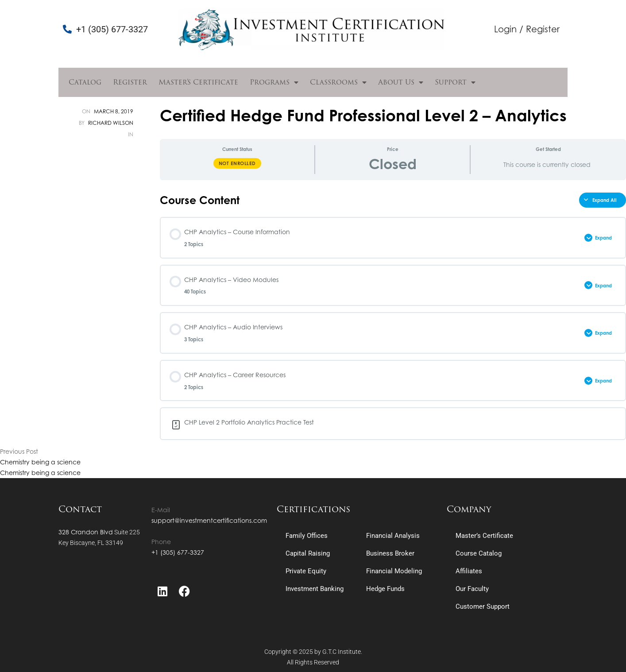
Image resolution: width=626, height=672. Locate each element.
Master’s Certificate (198, 82)
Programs (274, 82)
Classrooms (338, 82)
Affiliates (469, 571)
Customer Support (483, 606)
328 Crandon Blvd (86, 532)
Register (130, 82)
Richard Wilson (111, 123)
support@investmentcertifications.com (209, 520)
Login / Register (527, 29)
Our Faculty (472, 589)
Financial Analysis (393, 536)
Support (455, 82)
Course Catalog (479, 553)
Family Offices (307, 536)
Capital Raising (308, 553)
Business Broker (390, 553)
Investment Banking (315, 589)
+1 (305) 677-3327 (178, 552)
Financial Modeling (394, 571)
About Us (401, 82)
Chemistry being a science (40, 462)
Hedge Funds (385, 589)
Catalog (85, 82)
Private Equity (306, 571)
